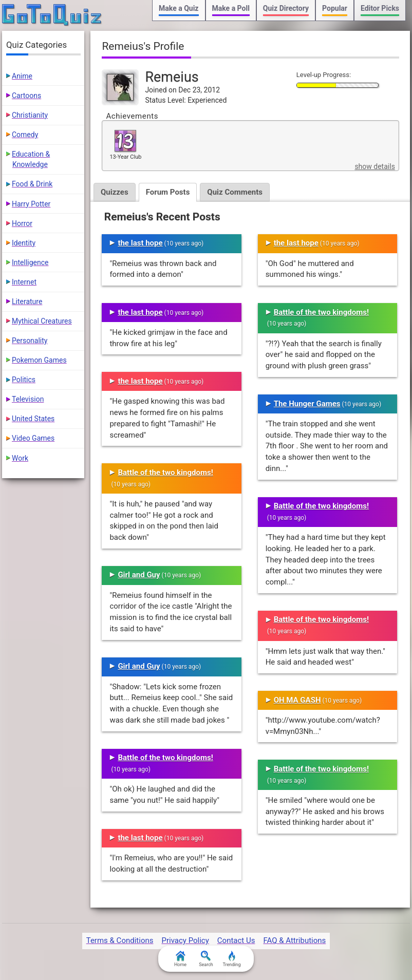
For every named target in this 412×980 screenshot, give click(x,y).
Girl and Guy (139, 575)
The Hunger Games (307, 404)
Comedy (25, 135)
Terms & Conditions (120, 940)
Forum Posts (168, 192)
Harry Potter (31, 204)
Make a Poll (231, 8)
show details (374, 166)
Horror (22, 223)
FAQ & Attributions (294, 940)
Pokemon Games (39, 360)
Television (28, 399)
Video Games (33, 438)
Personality (30, 341)
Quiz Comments (235, 192)
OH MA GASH (297, 700)
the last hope (140, 243)
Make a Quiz (179, 8)
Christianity (30, 115)
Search (206, 959)
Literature (27, 301)
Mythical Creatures (42, 321)
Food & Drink (32, 184)
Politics (24, 380)
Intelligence (30, 262)
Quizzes (115, 192)
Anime (22, 76)
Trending (231, 959)
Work (20, 458)
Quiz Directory (286, 8)
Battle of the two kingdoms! (165, 473)
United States (33, 419)
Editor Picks (380, 8)
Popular (335, 8)
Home (180, 959)
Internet (24, 282)
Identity (24, 243)
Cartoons (26, 96)
